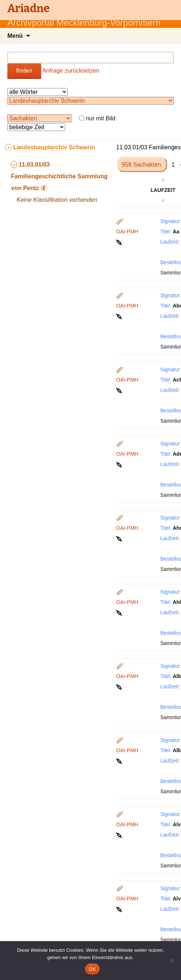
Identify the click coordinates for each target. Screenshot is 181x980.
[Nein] (172, 961)
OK (92, 969)
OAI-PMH (127, 232)
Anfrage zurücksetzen (71, 71)
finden (24, 71)
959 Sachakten (142, 165)
